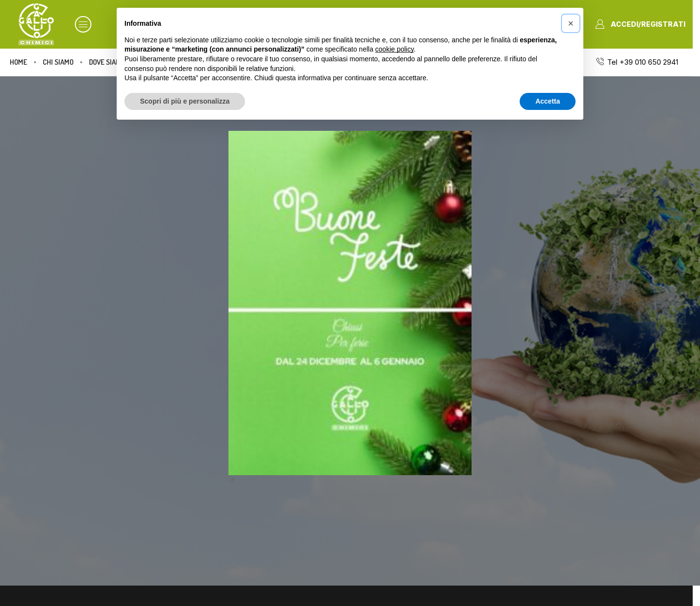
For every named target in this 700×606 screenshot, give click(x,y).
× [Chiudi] (233, 479)
